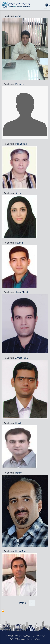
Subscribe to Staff (3, 611)
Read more (9, 16)
